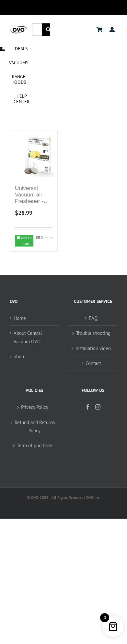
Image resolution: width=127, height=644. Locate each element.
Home (20, 318)
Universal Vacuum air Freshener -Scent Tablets (31, 198)
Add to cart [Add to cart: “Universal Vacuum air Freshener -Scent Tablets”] (26, 240)
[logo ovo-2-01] (19, 28)
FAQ (93, 318)
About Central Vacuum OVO (28, 337)
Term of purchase (35, 445)
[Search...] (37, 30)
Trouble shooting (93, 333)
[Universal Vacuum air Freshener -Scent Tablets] (34, 155)
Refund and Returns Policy (35, 426)
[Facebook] (88, 407)
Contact (93, 363)
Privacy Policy (35, 407)
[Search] (48, 30)
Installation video (93, 348)
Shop (19, 356)
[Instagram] (98, 407)
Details (47, 238)
